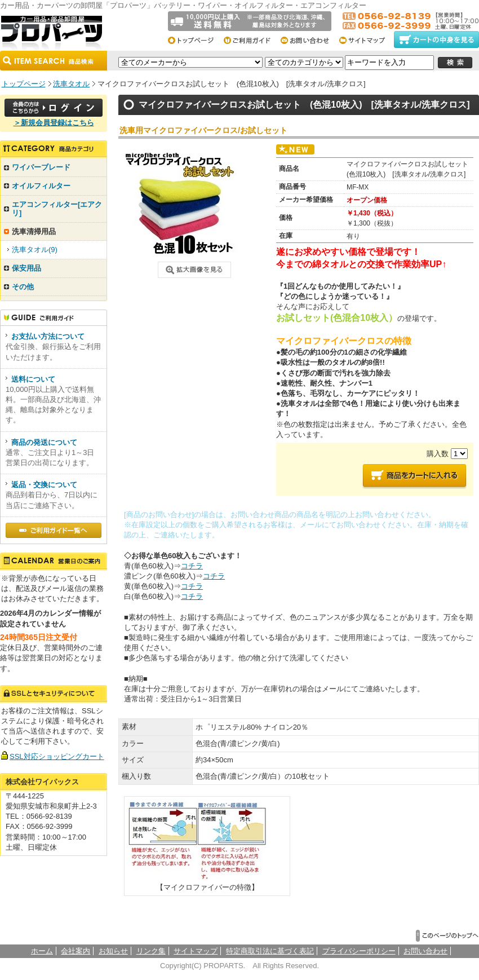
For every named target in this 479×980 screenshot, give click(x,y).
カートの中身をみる (436, 39)
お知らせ (113, 951)
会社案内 (76, 951)
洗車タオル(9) (35, 250)
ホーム (42, 951)
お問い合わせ (309, 39)
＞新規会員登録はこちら (54, 123)
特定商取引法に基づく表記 (270, 951)
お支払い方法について (48, 336)
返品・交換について (44, 485)
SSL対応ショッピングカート (57, 756)
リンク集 (151, 951)
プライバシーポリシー (359, 951)
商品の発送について (44, 442)
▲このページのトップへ (447, 936)
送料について (33, 379)
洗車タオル (71, 84)
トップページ (195, 39)
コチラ (192, 566)
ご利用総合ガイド (252, 39)
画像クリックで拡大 (194, 270)
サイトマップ (365, 39)
